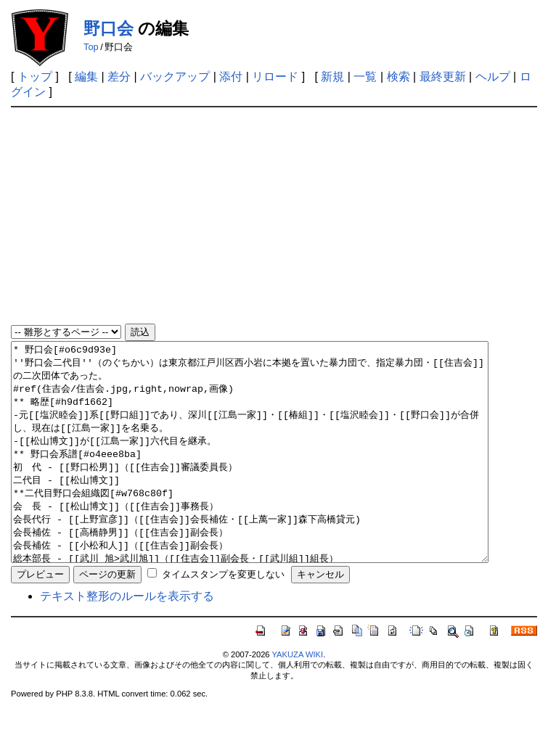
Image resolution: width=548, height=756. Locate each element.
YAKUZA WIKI (297, 698)
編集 (86, 77)
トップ (35, 77)
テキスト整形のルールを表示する (127, 640)
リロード (275, 77)
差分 (119, 77)
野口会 (109, 28)
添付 (231, 77)
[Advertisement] (274, 216)
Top (91, 47)
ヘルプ (493, 77)
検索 (398, 77)
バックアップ (175, 77)
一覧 (365, 77)
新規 (332, 77)
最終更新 (443, 77)
